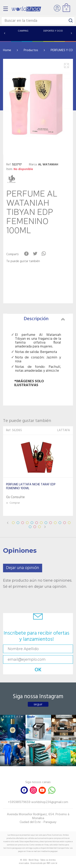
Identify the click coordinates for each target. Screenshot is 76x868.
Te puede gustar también (23, 261)
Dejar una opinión (23, 568)
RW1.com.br (52, 863)
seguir (38, 704)
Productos (31, 50)
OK (38, 670)
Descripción (44, 319)
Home (7, 50)
